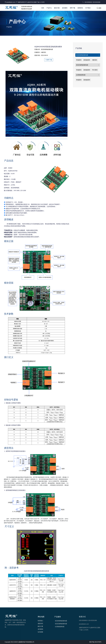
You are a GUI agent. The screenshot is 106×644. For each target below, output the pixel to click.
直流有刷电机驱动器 (88, 55)
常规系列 (79, 60)
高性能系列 (87, 60)
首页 (43, 8)
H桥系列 (95, 60)
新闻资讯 (80, 8)
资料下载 (72, 8)
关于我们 (88, 8)
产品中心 (49, 8)
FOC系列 (95, 70)
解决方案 (57, 8)
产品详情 (9, 27)
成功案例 (65, 8)
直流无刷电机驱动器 (88, 65)
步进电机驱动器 (88, 75)
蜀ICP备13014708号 (95, 642)
